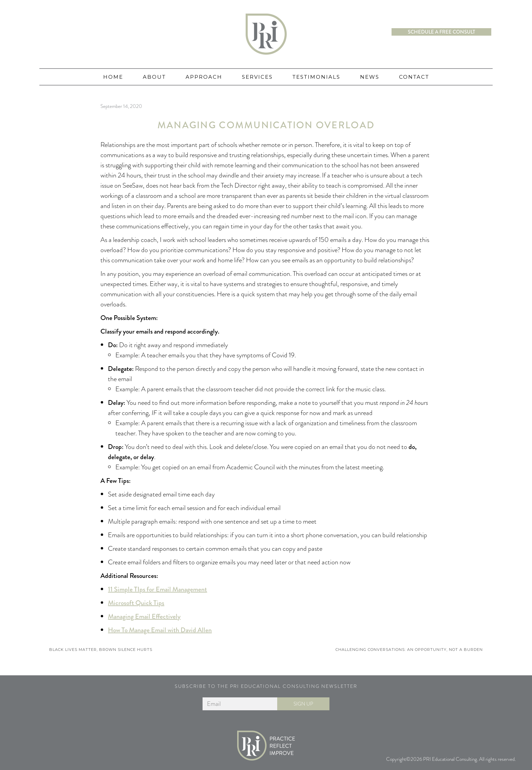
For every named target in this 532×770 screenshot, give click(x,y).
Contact (414, 77)
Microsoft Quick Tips (136, 603)
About (154, 77)
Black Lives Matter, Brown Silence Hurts (101, 650)
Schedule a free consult (441, 32)
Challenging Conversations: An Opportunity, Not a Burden (409, 650)
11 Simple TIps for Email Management (157, 589)
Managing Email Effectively (144, 616)
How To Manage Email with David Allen (160, 630)
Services (257, 77)
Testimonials (316, 77)
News (370, 77)
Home (113, 77)
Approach (204, 77)
